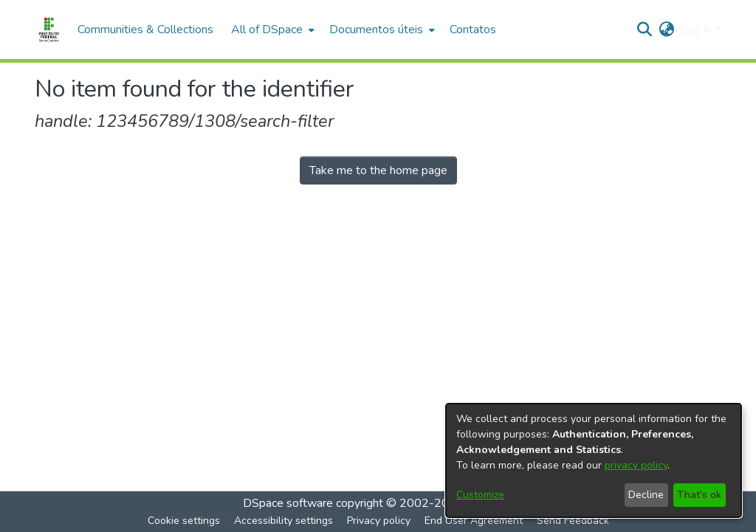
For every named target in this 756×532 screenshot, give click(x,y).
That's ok (699, 495)
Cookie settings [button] (184, 521)
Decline (646, 495)
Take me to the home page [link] (378, 170)
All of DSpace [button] (267, 30)
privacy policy (636, 465)
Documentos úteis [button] (376, 30)
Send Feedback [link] (573, 521)
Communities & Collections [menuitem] (145, 30)
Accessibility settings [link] (283, 521)
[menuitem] (271, 30)
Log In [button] (697, 30)
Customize (480, 495)
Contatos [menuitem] (473, 30)
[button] (644, 30)
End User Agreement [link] (474, 521)
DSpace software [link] (288, 503)
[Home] (49, 30)
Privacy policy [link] (379, 521)
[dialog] (594, 460)
